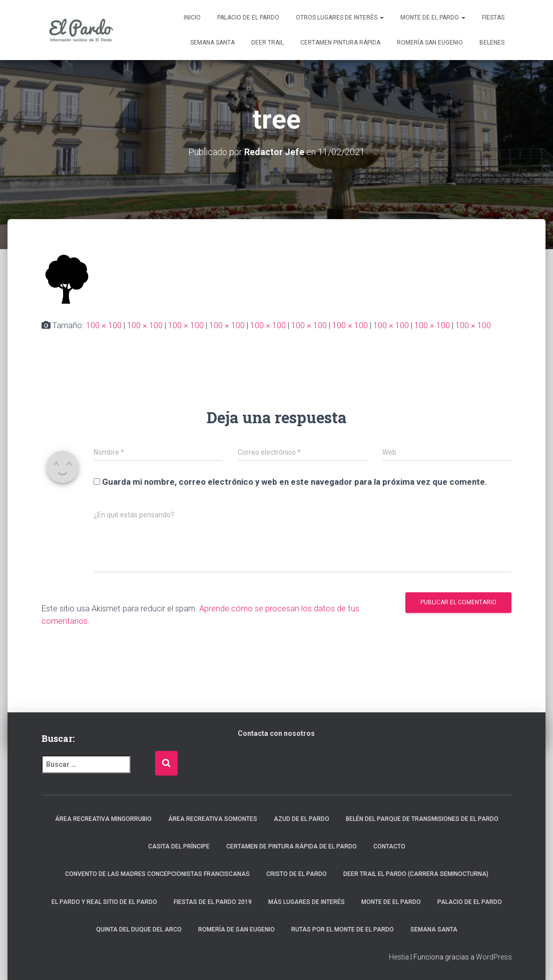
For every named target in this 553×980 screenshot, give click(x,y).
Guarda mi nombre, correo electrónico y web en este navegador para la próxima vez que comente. (295, 482)
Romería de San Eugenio (236, 929)
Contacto (389, 846)
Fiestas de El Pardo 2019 (213, 902)
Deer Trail (267, 43)
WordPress (494, 957)
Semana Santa (212, 43)
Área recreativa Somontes (213, 819)
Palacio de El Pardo (248, 18)
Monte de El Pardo (433, 18)
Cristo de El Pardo (297, 874)
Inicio (192, 18)
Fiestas (493, 18)
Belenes (492, 43)
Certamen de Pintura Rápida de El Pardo (292, 846)
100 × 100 (104, 325)
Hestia (399, 957)
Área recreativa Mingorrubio (103, 819)
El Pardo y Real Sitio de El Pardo (104, 902)
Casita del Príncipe (179, 846)
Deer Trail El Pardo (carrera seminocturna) (416, 874)
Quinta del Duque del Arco (139, 929)
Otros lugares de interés (340, 18)
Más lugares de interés (307, 902)
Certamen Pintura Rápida (340, 43)
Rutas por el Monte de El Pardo (343, 929)
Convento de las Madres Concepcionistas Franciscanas (157, 874)
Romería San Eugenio (430, 43)
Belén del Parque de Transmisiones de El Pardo (422, 819)
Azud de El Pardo (302, 819)
